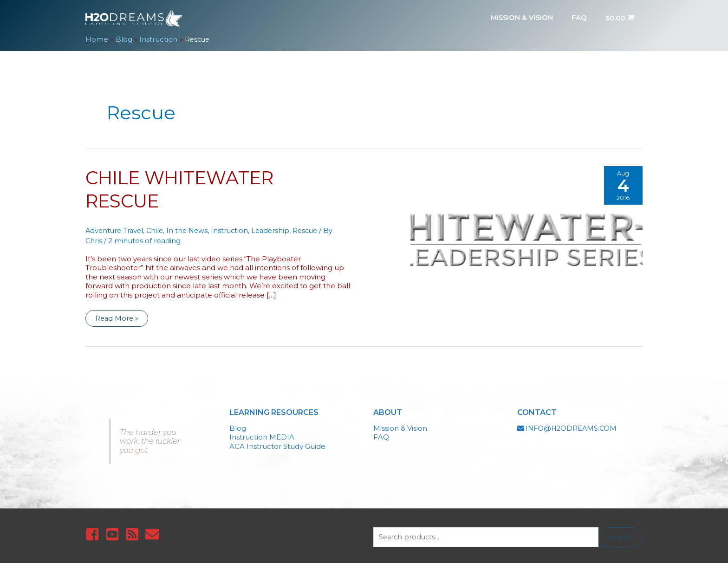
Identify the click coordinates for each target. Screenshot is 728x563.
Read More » (117, 317)
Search (621, 534)
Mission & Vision (400, 425)
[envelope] (154, 531)
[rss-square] (134, 531)
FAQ (381, 434)
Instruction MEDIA (262, 434)
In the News (191, 227)
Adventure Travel (116, 227)
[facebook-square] (94, 531)
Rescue (313, 227)
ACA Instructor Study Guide (277, 443)
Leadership (277, 227)
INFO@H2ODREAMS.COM (572, 425)
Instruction (235, 227)
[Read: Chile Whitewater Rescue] (526, 232)
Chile (158, 227)
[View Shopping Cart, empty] (618, 17)
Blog (238, 425)
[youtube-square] (114, 531)
